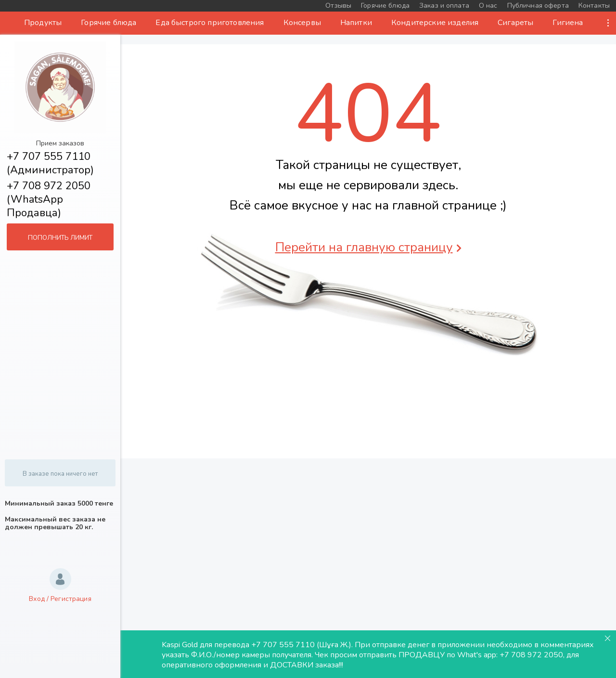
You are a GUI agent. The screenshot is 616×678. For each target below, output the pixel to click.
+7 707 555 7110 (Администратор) (50, 163)
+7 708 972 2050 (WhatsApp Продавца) (49, 199)
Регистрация (71, 599)
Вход (37, 599)
